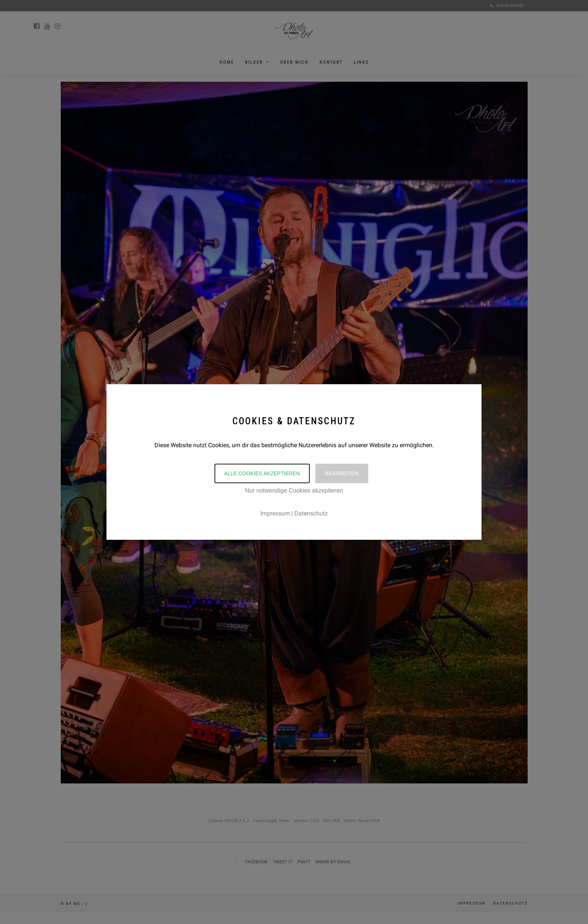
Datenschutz (311, 513)
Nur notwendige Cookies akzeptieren (294, 490)
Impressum (275, 513)
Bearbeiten (342, 473)
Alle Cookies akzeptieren (262, 473)
